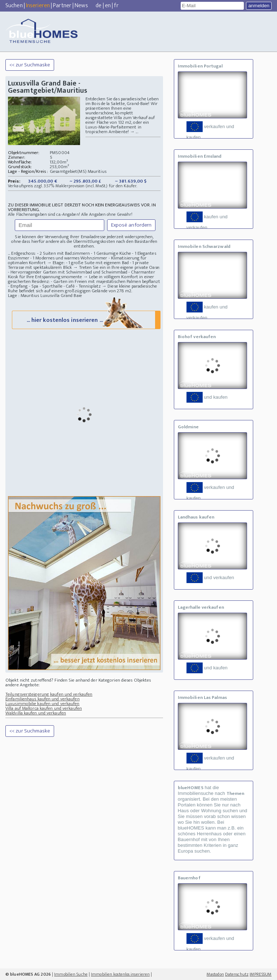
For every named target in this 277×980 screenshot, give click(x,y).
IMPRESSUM (261, 974)
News (81, 6)
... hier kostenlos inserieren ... (85, 320)
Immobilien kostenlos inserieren (120, 974)
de (98, 6)
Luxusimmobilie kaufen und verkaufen (43, 704)
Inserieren (38, 6)
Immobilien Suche (71, 974)
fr (116, 6)
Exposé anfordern (131, 225)
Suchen (14, 6)
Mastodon (215, 974)
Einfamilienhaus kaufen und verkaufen (43, 699)
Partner (62, 6)
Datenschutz (237, 974)
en (108, 6)
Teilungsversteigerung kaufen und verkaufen (49, 694)
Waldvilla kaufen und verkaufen (36, 713)
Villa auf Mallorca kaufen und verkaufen (44, 708)
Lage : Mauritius (24, 296)
